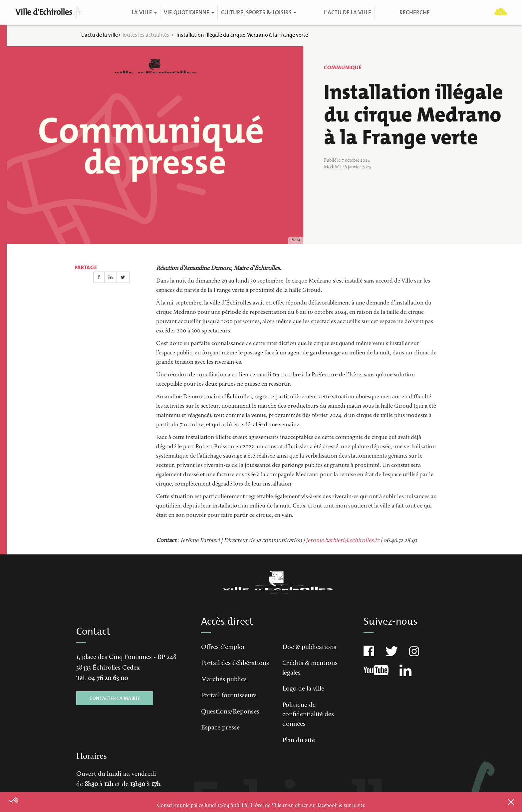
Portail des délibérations (235, 663)
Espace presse (220, 728)
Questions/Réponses (230, 712)
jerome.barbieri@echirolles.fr (343, 541)
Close (502, 802)
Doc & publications (309, 647)
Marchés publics (224, 680)
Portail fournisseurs (229, 696)
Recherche (414, 12)
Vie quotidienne (189, 12)
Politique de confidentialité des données (308, 715)
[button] (14, 801)
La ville (144, 12)
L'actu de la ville (347, 12)
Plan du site (299, 740)
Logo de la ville (303, 689)
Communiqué (343, 67)
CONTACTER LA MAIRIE (115, 698)
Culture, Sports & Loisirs (258, 12)
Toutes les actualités (146, 35)
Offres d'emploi (223, 647)
